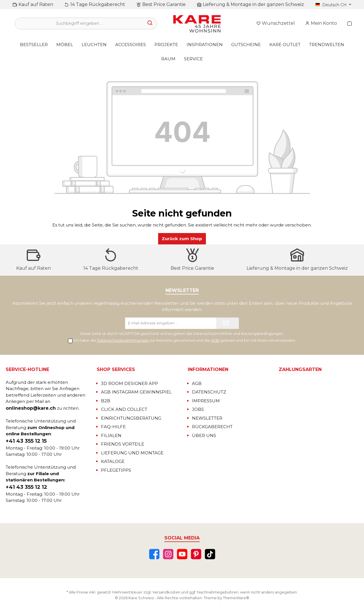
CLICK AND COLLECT (124, 409)
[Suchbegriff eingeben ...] (79, 23)
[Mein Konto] (321, 23)
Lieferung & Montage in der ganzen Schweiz (253, 4)
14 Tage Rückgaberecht (98, 4)
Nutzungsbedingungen (262, 334)
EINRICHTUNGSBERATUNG (131, 418)
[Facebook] (154, 554)
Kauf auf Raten (36, 4)
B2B (106, 401)
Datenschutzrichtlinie (213, 334)
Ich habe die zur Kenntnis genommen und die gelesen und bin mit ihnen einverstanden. (185, 340)
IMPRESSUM (206, 401)
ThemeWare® (236, 598)
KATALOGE (113, 461)
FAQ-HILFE (113, 427)
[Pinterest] (196, 554)
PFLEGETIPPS (116, 470)
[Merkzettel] (276, 23)
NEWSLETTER (207, 418)
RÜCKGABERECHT (212, 427)
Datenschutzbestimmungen (123, 340)
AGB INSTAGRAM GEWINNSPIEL (136, 392)
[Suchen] (150, 23)
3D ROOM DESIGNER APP (130, 383)
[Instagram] (168, 554)
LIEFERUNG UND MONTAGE (132, 453)
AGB (215, 340)
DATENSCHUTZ (209, 392)
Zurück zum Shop (182, 239)
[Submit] (227, 323)
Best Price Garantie (164, 4)
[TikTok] (210, 554)
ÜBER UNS (204, 435)
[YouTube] (182, 554)
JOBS (198, 409)
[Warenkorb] (348, 23)
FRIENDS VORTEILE (123, 444)
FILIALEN (111, 435)
